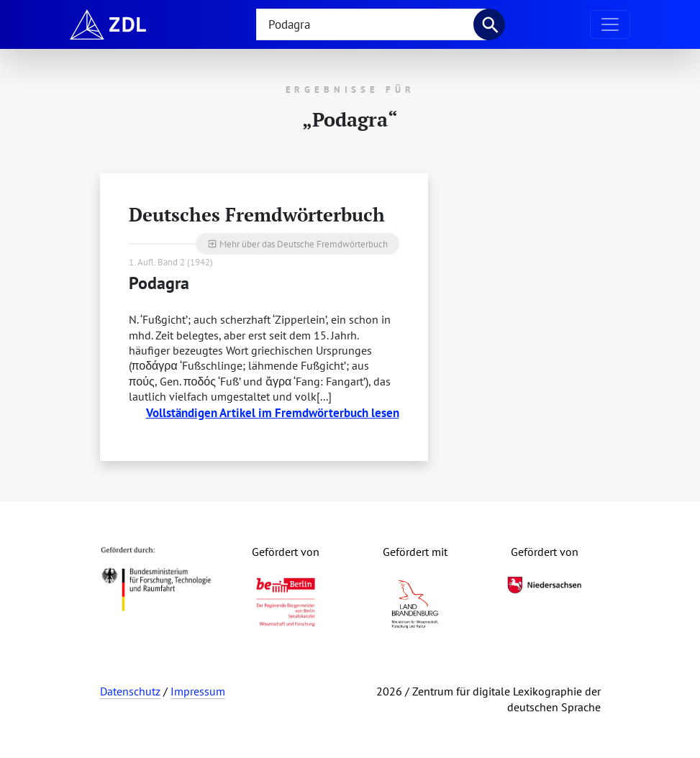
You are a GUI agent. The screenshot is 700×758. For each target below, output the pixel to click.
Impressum (198, 691)
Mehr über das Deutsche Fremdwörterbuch (297, 244)
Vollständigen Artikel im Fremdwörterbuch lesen (273, 412)
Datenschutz (130, 691)
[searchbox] (371, 24)
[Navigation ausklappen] (610, 24)
